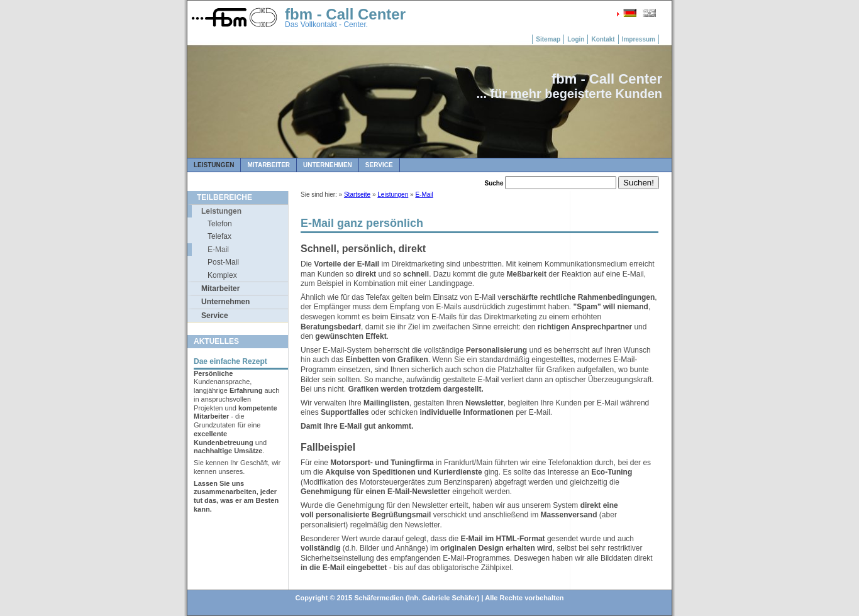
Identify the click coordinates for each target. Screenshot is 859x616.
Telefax (219, 236)
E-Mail (218, 250)
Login (576, 39)
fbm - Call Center (345, 14)
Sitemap (548, 39)
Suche (494, 183)
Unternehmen (328, 165)
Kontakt (603, 39)
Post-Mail (223, 262)
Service (379, 165)
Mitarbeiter (269, 165)
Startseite (357, 195)
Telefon (220, 224)
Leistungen (214, 165)
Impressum (639, 39)
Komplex (222, 275)
